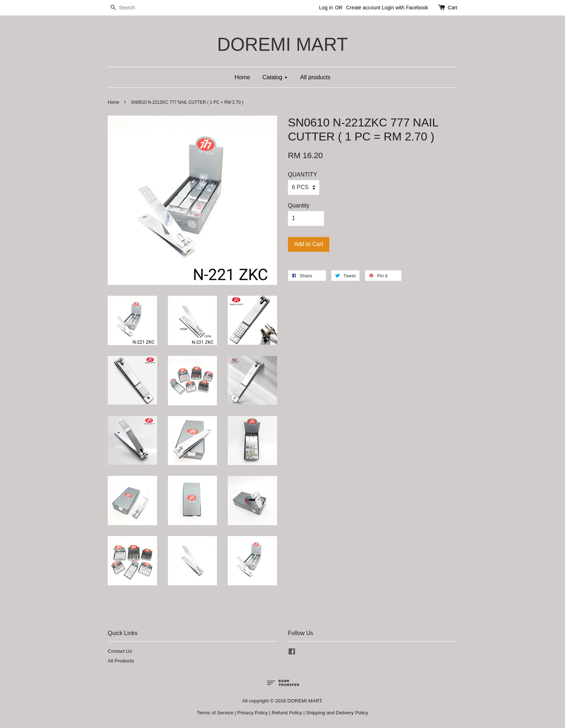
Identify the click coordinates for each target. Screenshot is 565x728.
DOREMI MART (282, 44)
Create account (363, 8)
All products (315, 77)
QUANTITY (302, 175)
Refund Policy (287, 713)
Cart (453, 8)
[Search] (129, 8)
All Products (121, 661)
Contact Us (120, 651)
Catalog (275, 77)
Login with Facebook (405, 8)
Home (242, 77)
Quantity (299, 206)
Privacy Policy (253, 713)
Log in (326, 8)
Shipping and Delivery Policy (337, 713)
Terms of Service (215, 713)
